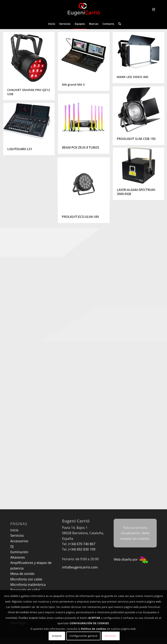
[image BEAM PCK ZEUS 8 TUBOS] (85, 126)
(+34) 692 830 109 (82, 549)
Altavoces (18, 557)
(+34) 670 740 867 (82, 544)
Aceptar (57, 636)
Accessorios (19, 541)
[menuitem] (52, 24)
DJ (12, 546)
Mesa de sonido (22, 574)
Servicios (17, 535)
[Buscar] (119, 24)
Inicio (14, 530)
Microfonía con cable (26, 579)
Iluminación (19, 552)
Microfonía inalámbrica (28, 585)
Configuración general (84, 636)
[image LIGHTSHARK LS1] (30, 131)
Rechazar (111, 636)
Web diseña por (131, 559)
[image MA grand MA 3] (85, 63)
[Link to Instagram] (154, 9)
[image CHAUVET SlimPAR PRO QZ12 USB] (30, 68)
